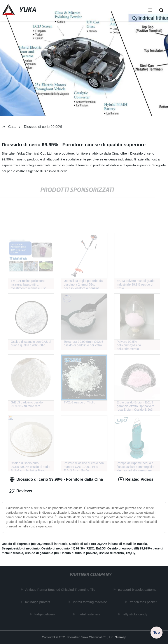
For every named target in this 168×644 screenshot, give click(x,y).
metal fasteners (90, 614)
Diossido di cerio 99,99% (43, 127)
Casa (12, 127)
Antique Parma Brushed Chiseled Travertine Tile (61, 590)
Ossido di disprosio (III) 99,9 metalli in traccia (35, 544)
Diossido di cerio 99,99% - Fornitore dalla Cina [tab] (56, 479)
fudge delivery (45, 614)
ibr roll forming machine (91, 602)
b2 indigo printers (38, 602)
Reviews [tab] (21, 491)
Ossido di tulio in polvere (79, 553)
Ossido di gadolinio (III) (42, 553)
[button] (150, 10)
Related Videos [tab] (136, 479)
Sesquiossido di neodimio (21, 548)
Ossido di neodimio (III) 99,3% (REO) (68, 548)
